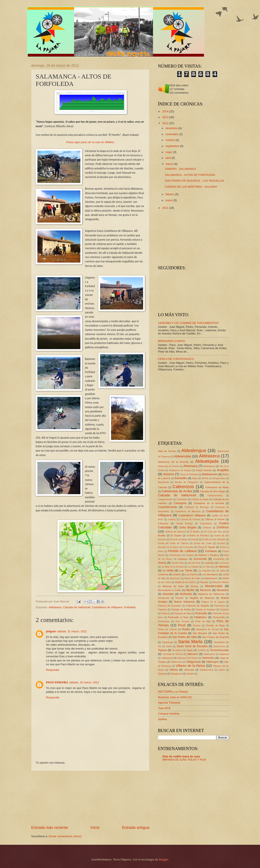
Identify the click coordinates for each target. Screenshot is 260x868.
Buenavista (163, 482)
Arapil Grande (204, 470)
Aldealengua (194, 450)
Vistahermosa (207, 670)
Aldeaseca (55, 607)
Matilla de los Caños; (186, 582)
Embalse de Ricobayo (198, 536)
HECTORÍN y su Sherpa (173, 692)
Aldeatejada (207, 461)
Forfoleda (130, 607)
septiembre (173, 146)
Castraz (172, 519)
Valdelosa (224, 654)
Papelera (162, 610)
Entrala (195, 539)
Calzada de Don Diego (212, 491)
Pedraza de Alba (183, 613)
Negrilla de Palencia (202, 598)
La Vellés (168, 570)
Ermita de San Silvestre (214, 539)
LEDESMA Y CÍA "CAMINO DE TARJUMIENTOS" (189, 323)
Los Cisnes (191, 574)
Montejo (195, 586)
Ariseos (169, 474)
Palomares (220, 606)
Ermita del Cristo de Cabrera (173, 543)
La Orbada (193, 567)
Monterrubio (214, 586)
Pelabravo (200, 617)
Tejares (162, 650)
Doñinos (223, 527)
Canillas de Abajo (200, 499)
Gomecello (200, 559)
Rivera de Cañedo (167, 629)
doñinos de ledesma (175, 532)
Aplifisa (162, 719)
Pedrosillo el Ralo (178, 617)
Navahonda (164, 598)
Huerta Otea (178, 563)
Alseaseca (209, 466)
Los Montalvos (210, 574)
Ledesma (163, 574)
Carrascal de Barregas (197, 507)
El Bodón (195, 532)
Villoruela (189, 670)
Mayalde (204, 582)
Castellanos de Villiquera (107, 607)
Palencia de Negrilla (198, 606)
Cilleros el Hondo (215, 519)
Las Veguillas (205, 571)
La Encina (224, 563)
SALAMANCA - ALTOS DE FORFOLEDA (190, 175)
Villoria (173, 670)
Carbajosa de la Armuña (209, 503)
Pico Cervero (182, 621)
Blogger (164, 859)
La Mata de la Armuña (173, 567)
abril (168, 158)
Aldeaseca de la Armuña (173, 462)
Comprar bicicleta (169, 714)
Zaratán (190, 674)
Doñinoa (207, 528)
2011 (166, 208)
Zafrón (222, 670)
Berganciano (219, 478)
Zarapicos (176, 674)
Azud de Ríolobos (189, 474)
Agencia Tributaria (169, 703)
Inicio (95, 828)
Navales (180, 598)
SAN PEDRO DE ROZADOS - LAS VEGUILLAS (194, 181)
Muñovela (186, 594)
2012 (166, 123)
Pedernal (166, 613)
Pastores (224, 610)
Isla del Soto (194, 563)
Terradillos (177, 650)
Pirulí (182, 625)
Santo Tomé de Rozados (192, 646)
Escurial (221, 543)
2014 (166, 111)
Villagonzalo (193, 662)
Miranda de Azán (173, 586)
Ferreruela (188, 547)
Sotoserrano (219, 646)
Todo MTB (164, 708)
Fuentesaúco (175, 555)
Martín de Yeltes (193, 578)
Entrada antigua (136, 828)
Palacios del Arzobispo (170, 606)
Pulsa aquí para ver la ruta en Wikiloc (90, 142)
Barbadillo (181, 478)
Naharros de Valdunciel (211, 594)
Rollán (186, 629)
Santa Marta (190, 641)
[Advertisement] (90, 798)
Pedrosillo (201, 613)
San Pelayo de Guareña (215, 637)
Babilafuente (210, 474)
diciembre (172, 128)
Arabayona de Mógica (180, 470)
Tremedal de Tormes (172, 654)
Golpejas (183, 559)
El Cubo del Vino (213, 532)
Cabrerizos (183, 487)
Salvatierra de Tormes (208, 629)
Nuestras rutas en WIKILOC (175, 697)
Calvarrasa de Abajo (217, 487)
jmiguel (51, 631)
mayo (169, 152)
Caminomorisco (215, 496)
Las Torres (186, 570)
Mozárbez (223, 590)
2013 (166, 117)
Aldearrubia (183, 456)
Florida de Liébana (182, 551)
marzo (170, 164)
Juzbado (210, 563)
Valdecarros (209, 654)
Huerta (162, 563)
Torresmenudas (219, 650)
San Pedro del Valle (185, 637)
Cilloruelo (163, 523)
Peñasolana (164, 621)
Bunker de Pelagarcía (187, 482)
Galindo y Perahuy (209, 555)
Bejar (195, 478)
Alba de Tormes (167, 451)
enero (169, 200)
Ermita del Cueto (203, 543)
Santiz (169, 646)
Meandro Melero (221, 582)
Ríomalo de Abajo (215, 626)
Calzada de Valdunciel (77, 607)
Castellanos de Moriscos (188, 511)
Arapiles (223, 470)
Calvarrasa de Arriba (177, 491)
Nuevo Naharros (184, 602)
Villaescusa (176, 662)
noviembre (172, 134)
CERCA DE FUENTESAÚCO (176, 359)
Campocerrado (165, 499)
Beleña (205, 478)
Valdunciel (167, 658)
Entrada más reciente (50, 828)
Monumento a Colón (170, 590)
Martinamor (211, 578)
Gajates (190, 555)
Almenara (190, 466)
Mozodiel (168, 594)
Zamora (162, 674)
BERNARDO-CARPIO (172, 341)
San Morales (200, 633)
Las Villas (220, 571)
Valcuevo (193, 654)
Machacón (175, 578)
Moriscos (206, 590)
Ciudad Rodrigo (184, 524)
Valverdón (208, 658)
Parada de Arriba (181, 610)
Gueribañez (219, 559)
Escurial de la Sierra (168, 547)
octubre (171, 140)
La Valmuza (222, 567)
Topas (190, 650)
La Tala (206, 567)
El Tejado (176, 535)
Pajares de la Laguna (213, 602)
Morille (190, 590)
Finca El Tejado (206, 547)
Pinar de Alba (203, 621)
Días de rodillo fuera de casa (181, 756)
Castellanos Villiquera (192, 515)
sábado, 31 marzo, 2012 (72, 631)
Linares (177, 574)
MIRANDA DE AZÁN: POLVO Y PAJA (184, 760)
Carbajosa (180, 503)
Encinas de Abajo (179, 539)
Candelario (182, 499)
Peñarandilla (219, 617)
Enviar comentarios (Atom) (65, 836)
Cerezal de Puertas (190, 519)
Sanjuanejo (168, 642)
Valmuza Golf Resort (188, 658)
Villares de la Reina (190, 666)
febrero (170, 194)
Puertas (197, 626)
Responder (53, 670)
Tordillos (202, 650)
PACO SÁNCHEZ (57, 682)
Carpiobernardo (167, 507)
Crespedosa (206, 524)
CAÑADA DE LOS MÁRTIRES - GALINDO (191, 187)
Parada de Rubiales (206, 610)
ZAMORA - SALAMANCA (180, 169)
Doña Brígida (188, 527)
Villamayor (213, 662)
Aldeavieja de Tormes (169, 466)
